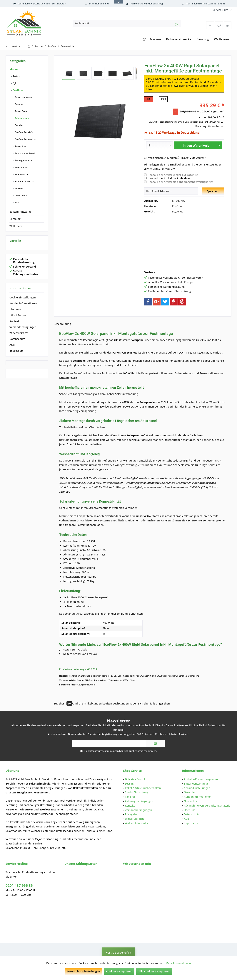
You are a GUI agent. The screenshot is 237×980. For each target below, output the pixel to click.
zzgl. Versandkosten (214, 126)
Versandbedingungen (23, 327)
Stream (18, 104)
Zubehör (63, 703)
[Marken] (155, 39)
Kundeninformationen (23, 303)
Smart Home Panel (24, 153)
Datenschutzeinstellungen (83, 971)
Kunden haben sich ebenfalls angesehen (144, 703)
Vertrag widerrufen (119, 953)
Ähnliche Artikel (82, 703)
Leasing (130, 784)
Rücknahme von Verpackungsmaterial (208, 806)
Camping (15, 219)
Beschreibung (62, 324)
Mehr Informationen (178, 963)
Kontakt (14, 321)
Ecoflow (17, 90)
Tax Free (130, 797)
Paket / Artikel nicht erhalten (143, 788)
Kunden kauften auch (105, 703)
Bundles (19, 125)
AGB (12, 345)
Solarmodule (22, 118)
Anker (16, 76)
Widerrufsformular (137, 823)
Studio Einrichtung (137, 792)
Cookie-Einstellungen (23, 297)
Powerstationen (23, 97)
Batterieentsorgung (196, 784)
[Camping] (203, 39)
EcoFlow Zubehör (24, 132)
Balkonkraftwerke (24, 181)
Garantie (189, 792)
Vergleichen (154, 158)
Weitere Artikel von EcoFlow (78, 654)
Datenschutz (17, 339)
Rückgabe (131, 814)
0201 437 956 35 (19, 886)
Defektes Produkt (136, 779)
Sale (17, 203)
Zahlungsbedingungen (139, 801)
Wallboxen (16, 226)
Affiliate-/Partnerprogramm (201, 779)
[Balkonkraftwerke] (179, 39)
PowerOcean (21, 111)
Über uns (15, 309)
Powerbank (21, 196)
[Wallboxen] (221, 39)
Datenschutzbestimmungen (103, 751)
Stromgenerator (23, 160)
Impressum (16, 351)
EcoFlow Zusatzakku (25, 139)
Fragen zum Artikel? (191, 158)
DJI (14, 83)
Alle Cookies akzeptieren (154, 971)
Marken (14, 69)
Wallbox (19, 189)
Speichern (213, 191)
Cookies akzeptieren (119, 971)
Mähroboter (21, 167)
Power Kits (20, 146)
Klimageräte (21, 174)
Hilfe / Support (19, 315)
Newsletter (191, 801)
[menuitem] (221, 10)
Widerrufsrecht (19, 333)
